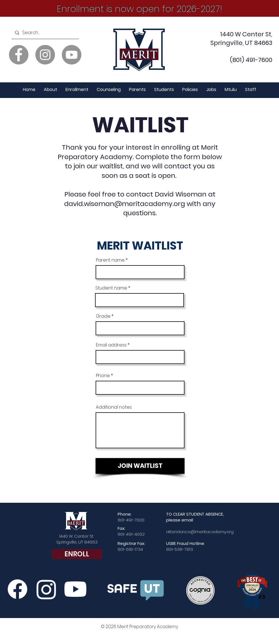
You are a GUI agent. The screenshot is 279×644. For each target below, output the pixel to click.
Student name (111, 288)
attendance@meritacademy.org (200, 532)
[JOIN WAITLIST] (140, 466)
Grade (103, 316)
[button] (50, 90)
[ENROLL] (77, 554)
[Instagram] (45, 55)
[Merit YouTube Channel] (75, 589)
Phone (103, 376)
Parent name (110, 260)
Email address (111, 345)
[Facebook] (19, 55)
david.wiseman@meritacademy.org (125, 204)
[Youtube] (72, 55)
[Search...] (45, 33)
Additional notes (114, 407)
